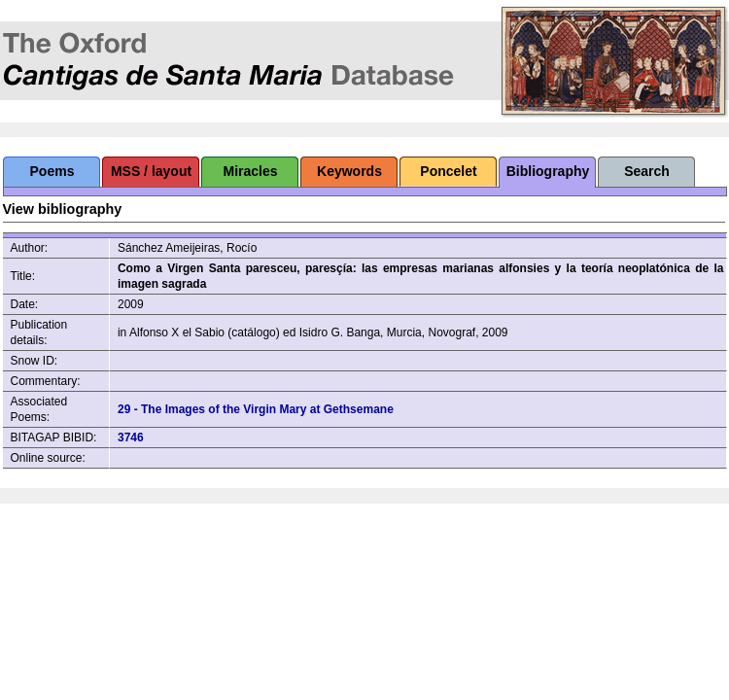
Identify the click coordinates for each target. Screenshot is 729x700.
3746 (131, 437)
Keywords (349, 171)
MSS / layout (151, 171)
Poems (52, 171)
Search (647, 171)
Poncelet (448, 171)
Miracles (250, 171)
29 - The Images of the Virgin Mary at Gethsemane (256, 409)
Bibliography (548, 171)
